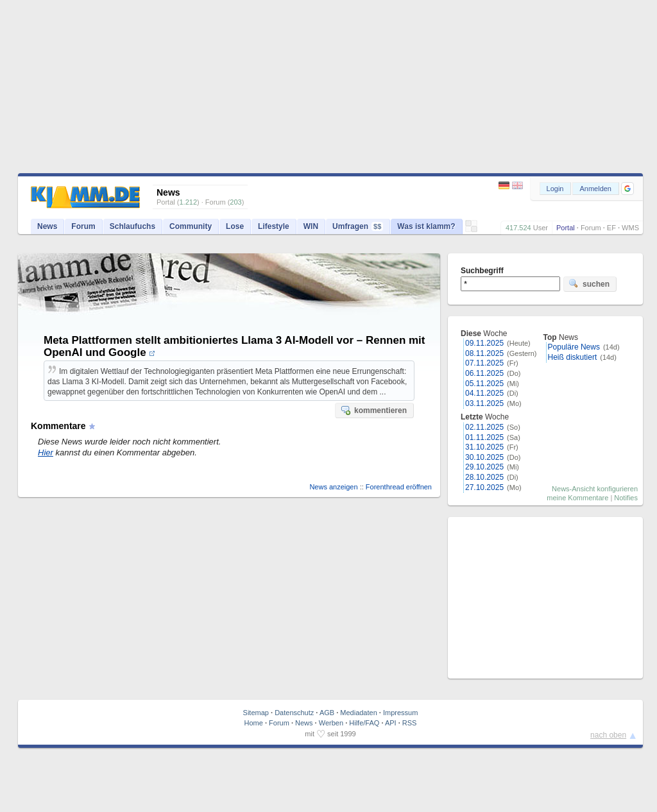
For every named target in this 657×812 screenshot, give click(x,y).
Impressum (400, 713)
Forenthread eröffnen (399, 487)
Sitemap (256, 713)
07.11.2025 (484, 363)
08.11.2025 (484, 353)
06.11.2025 (484, 373)
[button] (627, 189)
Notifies (626, 498)
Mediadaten (359, 713)
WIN (311, 226)
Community (191, 226)
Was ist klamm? (426, 226)
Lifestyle (274, 226)
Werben (331, 723)
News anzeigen (333, 487)
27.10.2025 (484, 487)
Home (254, 723)
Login (555, 189)
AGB (327, 713)
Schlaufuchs (132, 226)
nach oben (608, 735)
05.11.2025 (484, 384)
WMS (630, 228)
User (541, 228)
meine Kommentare (577, 498)
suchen (589, 283)
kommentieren (373, 410)
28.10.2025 (484, 477)
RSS (410, 723)
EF (611, 228)
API (391, 723)
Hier (46, 453)
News (47, 226)
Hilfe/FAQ (364, 723)
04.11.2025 (484, 393)
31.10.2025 (484, 447)
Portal (566, 228)
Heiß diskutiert (573, 357)
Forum (591, 228)
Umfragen (358, 226)
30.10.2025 (484, 457)
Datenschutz (294, 713)
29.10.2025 (484, 467)
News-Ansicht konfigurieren (595, 489)
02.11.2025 (484, 427)
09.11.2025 (484, 343)
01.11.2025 (484, 437)
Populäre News (574, 347)
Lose (235, 226)
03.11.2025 (484, 403)
